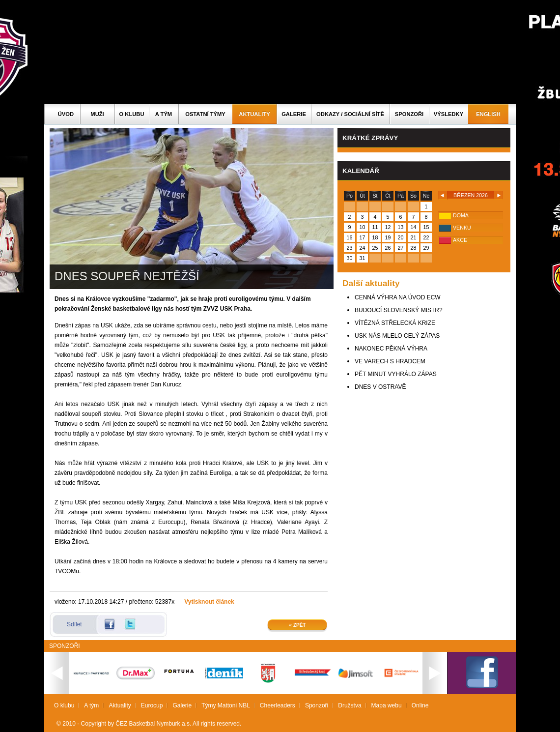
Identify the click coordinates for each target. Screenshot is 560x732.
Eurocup (152, 705)
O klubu (132, 114)
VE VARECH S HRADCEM (390, 361)
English (488, 114)
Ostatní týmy (205, 114)
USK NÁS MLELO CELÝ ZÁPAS (397, 336)
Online (420, 705)
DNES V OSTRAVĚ (380, 387)
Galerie (294, 114)
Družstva (350, 705)
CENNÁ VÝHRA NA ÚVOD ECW (398, 297)
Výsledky (448, 114)
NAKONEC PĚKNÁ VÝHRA (391, 349)
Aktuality (254, 114)
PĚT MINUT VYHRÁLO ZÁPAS (396, 374)
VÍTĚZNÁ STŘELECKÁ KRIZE (395, 323)
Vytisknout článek (209, 602)
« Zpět (298, 625)
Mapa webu (387, 705)
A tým (164, 114)
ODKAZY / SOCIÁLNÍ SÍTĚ (350, 114)
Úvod (66, 114)
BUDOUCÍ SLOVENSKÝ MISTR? (399, 310)
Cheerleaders (278, 705)
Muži (97, 114)
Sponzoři (409, 114)
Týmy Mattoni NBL (226, 705)
